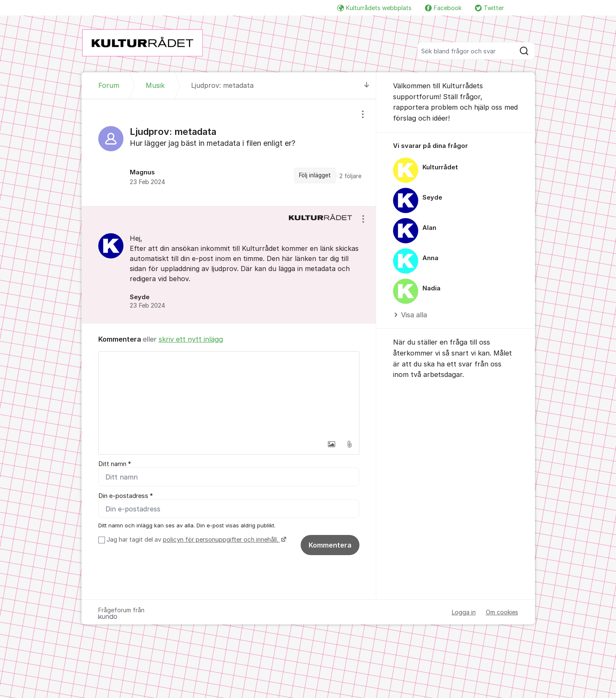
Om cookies (502, 612)
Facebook (443, 8)
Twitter (489, 8)
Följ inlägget (315, 175)
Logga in (464, 612)
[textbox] (229, 394)
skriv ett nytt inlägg (191, 339)
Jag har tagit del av (195, 540)
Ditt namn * (115, 464)
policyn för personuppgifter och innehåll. (221, 540)
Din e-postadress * (126, 496)
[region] (229, 153)
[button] (332, 444)
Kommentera (330, 545)
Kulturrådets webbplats (374, 8)
